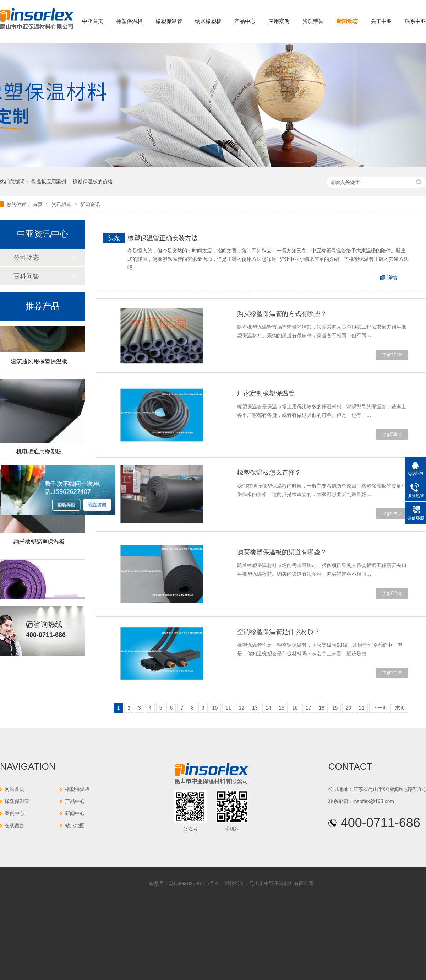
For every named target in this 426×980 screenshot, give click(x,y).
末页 (400, 708)
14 (268, 708)
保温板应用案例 (49, 182)
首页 (38, 204)
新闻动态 (347, 21)
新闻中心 (75, 813)
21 (362, 708)
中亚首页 (93, 21)
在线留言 (15, 825)
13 (255, 708)
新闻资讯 (90, 204)
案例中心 (15, 813)
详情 (392, 278)
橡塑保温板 (129, 21)
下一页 (380, 708)
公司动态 (26, 258)
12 (242, 708)
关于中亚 (381, 21)
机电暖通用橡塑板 (39, 453)
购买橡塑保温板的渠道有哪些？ (282, 552)
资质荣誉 (313, 21)
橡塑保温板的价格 (93, 182)
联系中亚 (415, 21)
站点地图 (75, 825)
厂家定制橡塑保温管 (266, 393)
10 (215, 708)
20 (348, 708)
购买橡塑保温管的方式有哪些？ (282, 314)
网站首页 (15, 789)
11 (228, 708)
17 (308, 708)
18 (322, 708)
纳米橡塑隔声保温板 (39, 543)
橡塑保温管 (169, 21)
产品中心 (245, 21)
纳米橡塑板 (208, 21)
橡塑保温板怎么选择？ (269, 473)
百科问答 (26, 276)
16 (295, 708)
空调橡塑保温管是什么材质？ (279, 632)
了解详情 (392, 355)
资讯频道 (62, 204)
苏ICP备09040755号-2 (194, 883)
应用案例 (279, 21)
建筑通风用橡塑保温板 (39, 363)
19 (335, 708)
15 (282, 708)
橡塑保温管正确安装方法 (163, 238)
